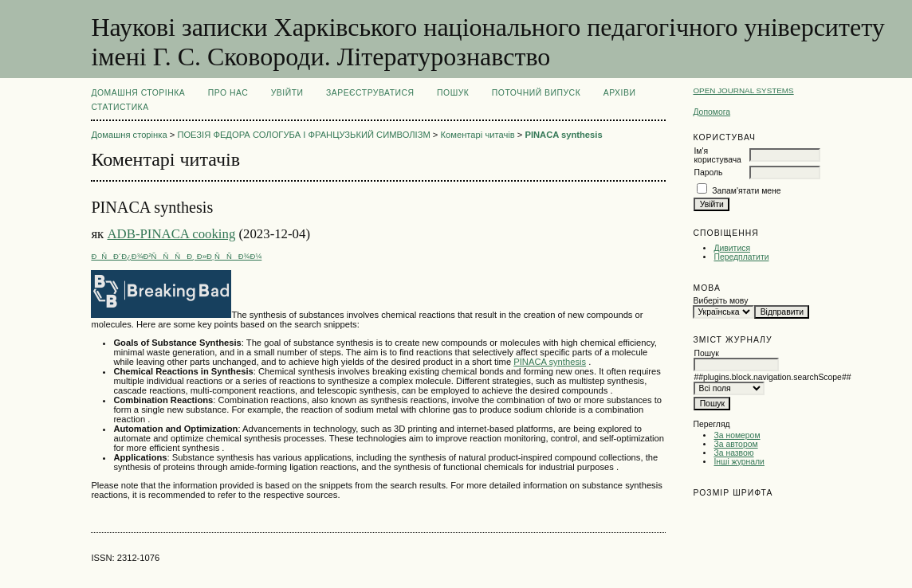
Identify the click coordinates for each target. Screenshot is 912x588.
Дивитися (732, 248)
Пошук (453, 93)
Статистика (120, 107)
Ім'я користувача (717, 155)
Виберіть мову (720, 301)
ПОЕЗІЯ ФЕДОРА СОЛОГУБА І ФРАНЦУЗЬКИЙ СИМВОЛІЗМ (303, 135)
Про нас (228, 93)
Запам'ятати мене (746, 191)
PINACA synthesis (563, 135)
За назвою (733, 453)
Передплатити (741, 257)
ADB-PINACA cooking (171, 234)
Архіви (620, 93)
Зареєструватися (370, 93)
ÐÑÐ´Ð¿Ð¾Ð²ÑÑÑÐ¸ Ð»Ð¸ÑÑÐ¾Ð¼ (176, 256)
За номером (737, 435)
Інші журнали (739, 462)
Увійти (287, 93)
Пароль (708, 172)
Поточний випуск (536, 93)
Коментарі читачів (478, 135)
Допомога (712, 112)
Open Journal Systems (743, 90)
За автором (735, 444)
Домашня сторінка (138, 93)
